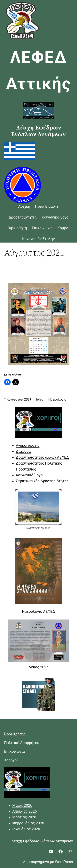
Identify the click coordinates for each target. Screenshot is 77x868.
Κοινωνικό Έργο (29, 475)
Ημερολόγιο (57, 399)
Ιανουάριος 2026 (26, 829)
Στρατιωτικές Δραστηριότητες (42, 481)
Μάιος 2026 (22, 805)
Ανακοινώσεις (28, 445)
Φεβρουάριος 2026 (28, 823)
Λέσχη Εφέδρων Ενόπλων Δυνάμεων (42, 841)
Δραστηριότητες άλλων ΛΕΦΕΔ (43, 457)
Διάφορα (23, 451)
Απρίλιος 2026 (25, 811)
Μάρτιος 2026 (24, 817)
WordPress (64, 862)
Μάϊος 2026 (38, 667)
